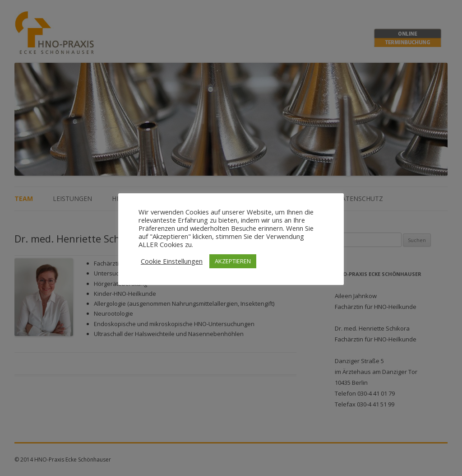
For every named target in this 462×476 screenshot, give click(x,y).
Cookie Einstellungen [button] (172, 261)
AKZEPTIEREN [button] (233, 261)
